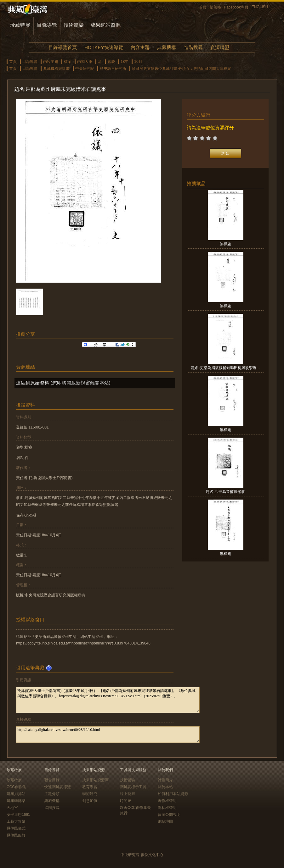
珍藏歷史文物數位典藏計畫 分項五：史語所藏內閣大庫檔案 (182, 69)
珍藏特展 (20, 25)
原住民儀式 (16, 828)
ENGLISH (260, 7)
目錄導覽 (47, 25)
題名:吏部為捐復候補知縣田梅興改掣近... (225, 368)
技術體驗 (74, 25)
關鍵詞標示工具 (133, 787)
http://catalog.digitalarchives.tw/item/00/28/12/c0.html (108, 735)
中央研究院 (85, 69)
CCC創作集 (16, 787)
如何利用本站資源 (173, 794)
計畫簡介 (165, 780)
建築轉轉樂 (16, 801)
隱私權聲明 (167, 808)
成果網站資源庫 (95, 780)
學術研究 (90, 794)
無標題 (225, 244)
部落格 (215, 7)
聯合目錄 (52, 780)
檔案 (68, 62)
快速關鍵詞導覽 (58, 787)
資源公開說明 (169, 815)
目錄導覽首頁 (63, 47)
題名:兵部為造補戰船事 (225, 492)
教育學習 (90, 787)
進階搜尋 (193, 47)
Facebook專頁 (236, 7)
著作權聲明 (167, 801)
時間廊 (126, 801)
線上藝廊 (128, 794)
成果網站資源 (105, 25)
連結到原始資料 (33, 383)
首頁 (203, 7)
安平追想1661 (18, 815)
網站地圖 (165, 821)
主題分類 (52, 794)
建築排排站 (16, 794)
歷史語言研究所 (113, 69)
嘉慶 (111, 62)
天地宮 (12, 808)
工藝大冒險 (16, 821)
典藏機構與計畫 (56, 69)
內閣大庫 (85, 62)
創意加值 (90, 801)
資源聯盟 (220, 47)
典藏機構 (167, 47)
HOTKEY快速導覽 (104, 47)
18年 (125, 62)
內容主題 (140, 47)
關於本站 (165, 787)
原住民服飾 (16, 835)
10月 (138, 62)
